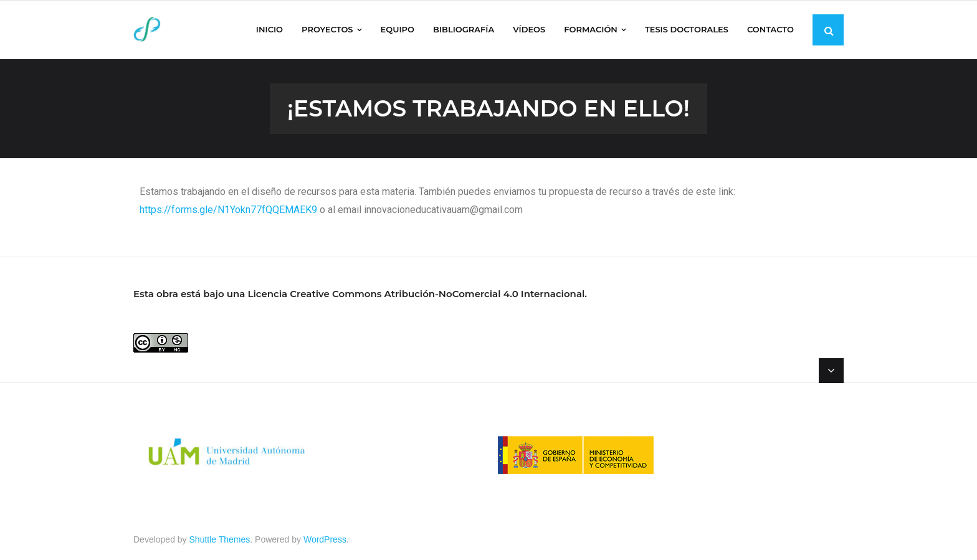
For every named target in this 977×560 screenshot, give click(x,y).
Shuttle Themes (220, 539)
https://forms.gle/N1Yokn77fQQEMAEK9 (228, 210)
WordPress (325, 539)
